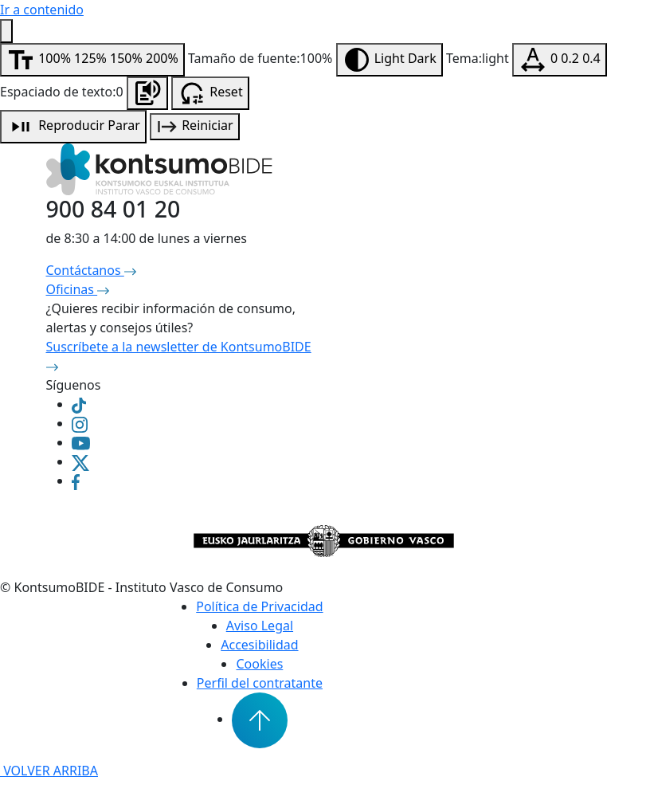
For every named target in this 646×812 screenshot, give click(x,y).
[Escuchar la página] (147, 93)
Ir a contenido (42, 10)
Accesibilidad (259, 645)
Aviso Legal (260, 626)
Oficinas (78, 289)
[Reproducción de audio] (73, 127)
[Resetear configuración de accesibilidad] (210, 93)
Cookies (259, 664)
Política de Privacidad (259, 606)
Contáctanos (91, 270)
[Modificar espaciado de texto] (560, 60)
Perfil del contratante (260, 683)
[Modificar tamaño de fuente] (92, 60)
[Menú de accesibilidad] (6, 31)
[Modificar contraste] (390, 60)
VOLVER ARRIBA (49, 771)
